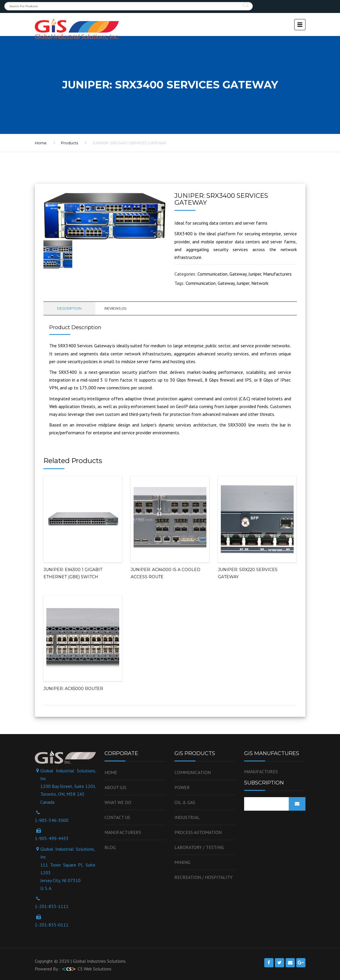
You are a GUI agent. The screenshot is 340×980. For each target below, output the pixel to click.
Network (260, 283)
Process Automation (198, 832)
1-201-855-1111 (52, 906)
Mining (182, 862)
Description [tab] (69, 308)
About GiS (115, 787)
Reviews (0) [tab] (115, 308)
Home (111, 772)
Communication (212, 274)
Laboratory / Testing (199, 847)
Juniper (255, 274)
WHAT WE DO (118, 802)
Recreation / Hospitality (204, 877)
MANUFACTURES (261, 772)
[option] (105, 216)
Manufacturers (277, 274)
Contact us (117, 817)
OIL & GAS (185, 802)
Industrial (187, 817)
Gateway (238, 274)
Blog (110, 847)
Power (182, 787)
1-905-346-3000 (52, 820)
